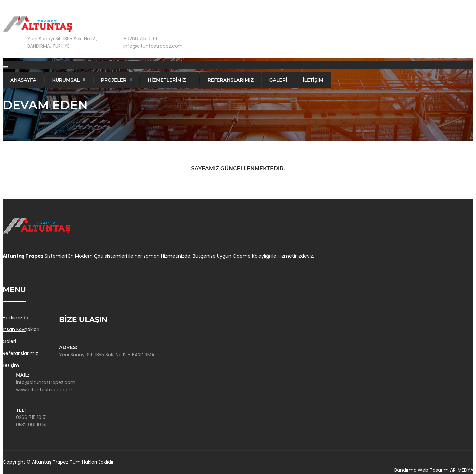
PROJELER (114, 80)
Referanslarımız (231, 80)
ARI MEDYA (462, 470)
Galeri (9, 341)
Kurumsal (66, 80)
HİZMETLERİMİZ (167, 80)
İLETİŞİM (313, 80)
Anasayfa (23, 80)
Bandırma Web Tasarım (421, 470)
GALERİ (278, 80)
